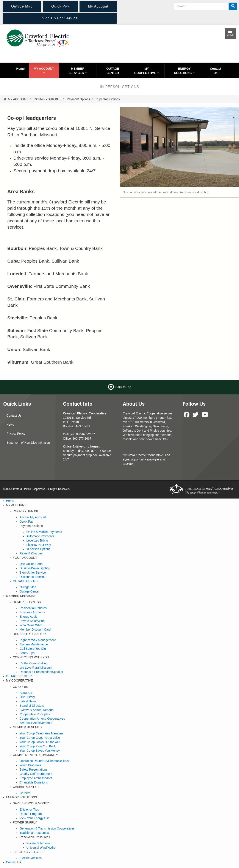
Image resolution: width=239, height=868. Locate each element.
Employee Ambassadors (36, 778)
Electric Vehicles (31, 858)
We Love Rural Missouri (36, 668)
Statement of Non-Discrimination (28, 443)
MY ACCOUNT (44, 70)
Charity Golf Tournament (36, 774)
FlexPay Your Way (39, 545)
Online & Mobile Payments (44, 532)
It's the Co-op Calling (34, 663)
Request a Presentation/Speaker (41, 672)
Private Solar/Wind (32, 621)
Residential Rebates (33, 608)
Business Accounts (32, 612)
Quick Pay (27, 522)
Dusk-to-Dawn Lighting (35, 568)
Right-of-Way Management (38, 640)
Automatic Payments (40, 536)
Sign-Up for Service (33, 573)
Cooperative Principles (35, 714)
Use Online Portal (31, 564)
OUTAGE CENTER (113, 71)
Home (20, 69)
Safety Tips (27, 653)
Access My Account (33, 517)
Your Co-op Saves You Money (40, 751)
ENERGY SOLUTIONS (184, 71)
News (10, 425)
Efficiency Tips (29, 810)
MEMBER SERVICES (78, 71)
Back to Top (123, 387)
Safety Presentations (34, 770)
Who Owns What (31, 625)
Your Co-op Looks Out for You (40, 742)
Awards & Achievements (36, 723)
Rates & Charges (31, 553)
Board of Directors (32, 706)
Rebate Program (31, 814)
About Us (26, 693)
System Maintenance (34, 644)
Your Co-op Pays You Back (38, 746)
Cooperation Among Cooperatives (42, 719)
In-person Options (38, 549)
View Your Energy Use (35, 818)
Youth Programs (30, 765)
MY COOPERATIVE (147, 71)
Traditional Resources (34, 833)
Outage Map (28, 587)
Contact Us (216, 71)
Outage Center (30, 591)
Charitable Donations (34, 782)
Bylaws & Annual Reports (37, 710)
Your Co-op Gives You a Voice (40, 738)
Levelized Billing (37, 540)
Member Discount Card (35, 629)
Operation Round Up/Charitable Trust (45, 761)
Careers (25, 793)
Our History (27, 697)
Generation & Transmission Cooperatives (47, 828)
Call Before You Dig (33, 649)
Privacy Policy (16, 434)
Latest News (28, 701)
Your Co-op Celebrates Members (42, 733)
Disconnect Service (33, 577)
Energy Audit (28, 617)
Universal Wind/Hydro (41, 848)
